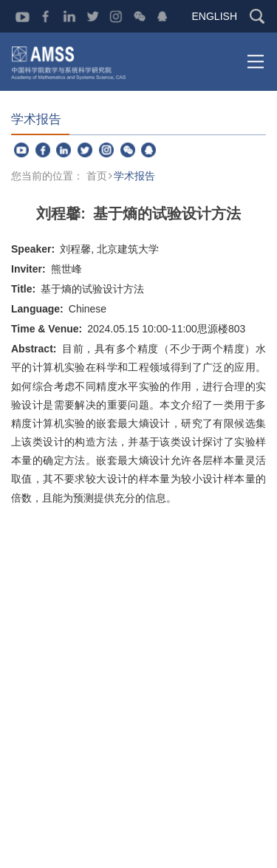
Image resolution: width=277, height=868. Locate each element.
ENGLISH (215, 16)
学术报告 (134, 176)
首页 (97, 176)
